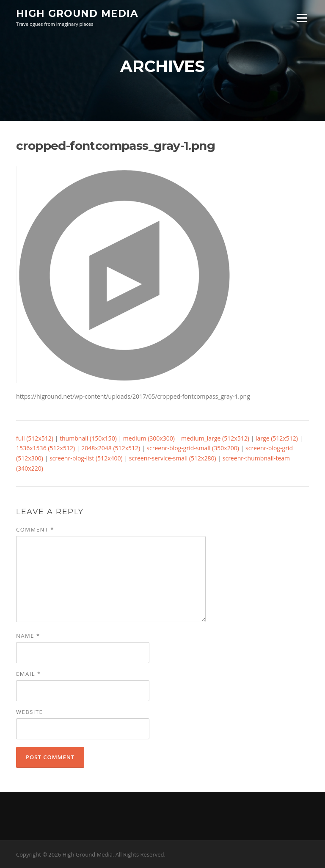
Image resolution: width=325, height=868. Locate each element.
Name (28, 636)
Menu (302, 18)
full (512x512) (35, 438)
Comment (35, 529)
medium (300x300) (149, 438)
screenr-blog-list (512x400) (86, 458)
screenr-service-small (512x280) (173, 458)
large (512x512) (277, 438)
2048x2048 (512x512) (111, 448)
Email (29, 674)
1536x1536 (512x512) (45, 448)
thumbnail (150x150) (88, 438)
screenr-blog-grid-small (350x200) (193, 448)
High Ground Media (77, 14)
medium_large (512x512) (215, 438)
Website (29, 712)
